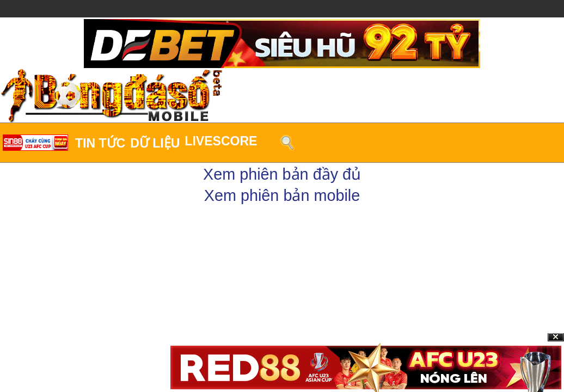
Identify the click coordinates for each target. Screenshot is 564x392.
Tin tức (100, 143)
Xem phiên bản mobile (282, 195)
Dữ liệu (155, 143)
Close (556, 337)
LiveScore (221, 141)
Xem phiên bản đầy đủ (282, 174)
